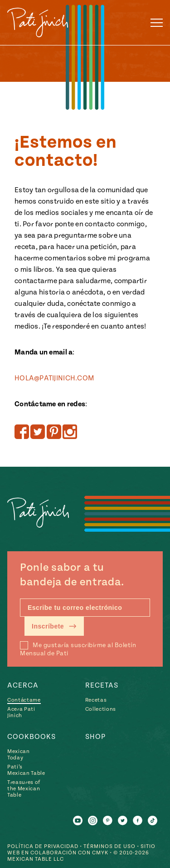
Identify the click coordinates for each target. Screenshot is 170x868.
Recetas (102, 685)
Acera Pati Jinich (21, 712)
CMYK (100, 853)
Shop (95, 737)
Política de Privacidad (43, 846)
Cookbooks (32, 737)
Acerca (23, 685)
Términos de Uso (109, 846)
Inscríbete (54, 626)
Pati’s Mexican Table (26, 770)
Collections (101, 709)
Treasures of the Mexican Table (24, 789)
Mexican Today (19, 755)
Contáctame (24, 700)
